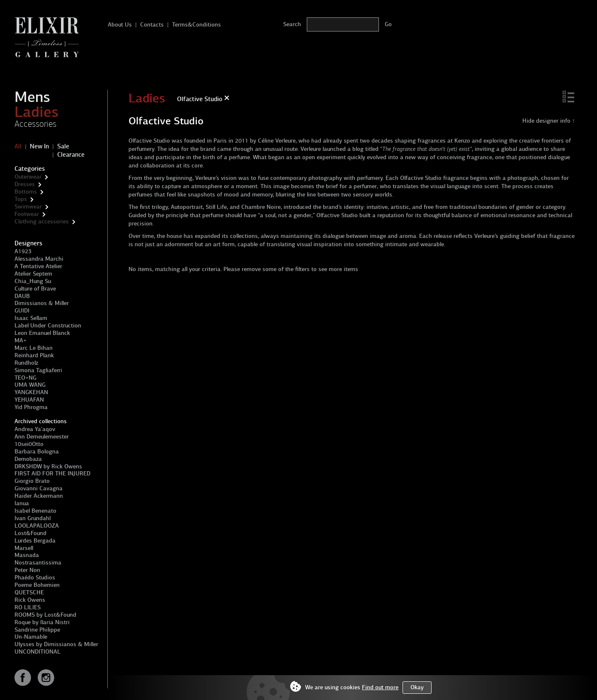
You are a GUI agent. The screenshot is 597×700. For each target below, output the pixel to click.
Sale (63, 146)
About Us (120, 25)
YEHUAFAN (29, 400)
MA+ (21, 340)
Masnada (27, 555)
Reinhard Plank (34, 355)
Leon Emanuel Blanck (42, 333)
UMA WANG (30, 385)
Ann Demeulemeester (42, 437)
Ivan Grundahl (33, 518)
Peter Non (27, 570)
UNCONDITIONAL (38, 652)
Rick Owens (30, 600)
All (18, 146)
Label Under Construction (48, 326)
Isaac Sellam (31, 318)
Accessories (35, 124)
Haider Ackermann (39, 496)
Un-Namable (31, 637)
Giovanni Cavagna (39, 488)
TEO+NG (25, 378)
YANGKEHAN (31, 392)
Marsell (24, 548)
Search (292, 24)
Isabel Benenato (35, 511)
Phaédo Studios (35, 578)
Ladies (36, 112)
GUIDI (22, 311)
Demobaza (28, 459)
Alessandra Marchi (39, 259)
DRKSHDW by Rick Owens (48, 466)
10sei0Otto (29, 444)
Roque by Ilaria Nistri (42, 622)
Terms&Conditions (197, 25)
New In (39, 146)
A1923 (23, 251)
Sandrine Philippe (37, 630)
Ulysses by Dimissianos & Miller (56, 644)
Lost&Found (30, 533)
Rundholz (26, 363)
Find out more (380, 687)
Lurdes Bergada (35, 541)
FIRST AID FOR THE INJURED (52, 474)
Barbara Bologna (37, 452)
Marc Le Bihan (34, 348)
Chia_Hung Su (33, 281)
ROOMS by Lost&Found (45, 615)
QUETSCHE (29, 592)
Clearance (71, 155)
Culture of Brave (35, 289)
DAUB (22, 296)
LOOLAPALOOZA (37, 526)
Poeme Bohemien (37, 585)
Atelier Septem (33, 274)
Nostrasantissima (38, 563)
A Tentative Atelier (38, 266)
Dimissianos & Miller (42, 303)
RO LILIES (28, 607)
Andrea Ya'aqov (35, 429)
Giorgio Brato (32, 481)
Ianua (22, 503)
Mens (32, 97)
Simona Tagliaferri (38, 370)
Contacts (152, 25)
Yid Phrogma (31, 407)
